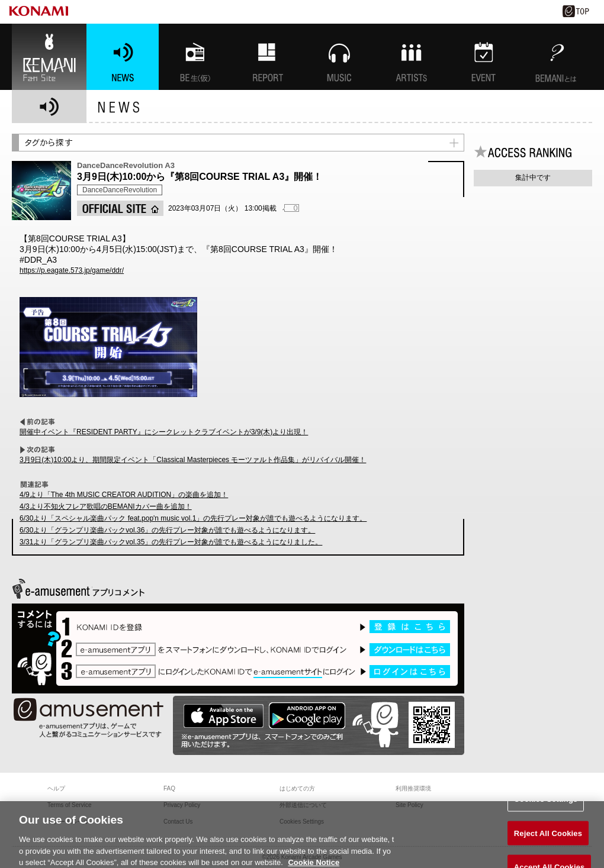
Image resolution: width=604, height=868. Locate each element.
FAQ (169, 788)
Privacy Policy (182, 805)
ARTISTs (412, 57)
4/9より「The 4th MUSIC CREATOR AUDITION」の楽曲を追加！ (124, 495)
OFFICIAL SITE (120, 208)
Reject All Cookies (548, 838)
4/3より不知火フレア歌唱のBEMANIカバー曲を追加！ (106, 506)
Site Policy (409, 805)
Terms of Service (69, 805)
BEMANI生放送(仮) (195, 57)
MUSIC (339, 57)
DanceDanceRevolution (120, 190)
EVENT (484, 57)
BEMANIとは (556, 57)
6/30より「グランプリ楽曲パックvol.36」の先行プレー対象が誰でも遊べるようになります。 (167, 530)
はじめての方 (297, 788)
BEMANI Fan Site (49, 57)
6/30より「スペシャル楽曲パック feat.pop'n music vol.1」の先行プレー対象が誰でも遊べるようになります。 (193, 518)
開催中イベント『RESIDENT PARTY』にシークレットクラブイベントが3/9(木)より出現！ (164, 432)
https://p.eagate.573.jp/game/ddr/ (72, 270)
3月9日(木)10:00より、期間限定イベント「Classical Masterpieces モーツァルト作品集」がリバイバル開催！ (193, 460)
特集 (267, 57)
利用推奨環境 (413, 788)
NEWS (123, 57)
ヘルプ (56, 788)
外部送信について (303, 805)
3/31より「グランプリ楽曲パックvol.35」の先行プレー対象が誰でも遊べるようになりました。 (171, 542)
